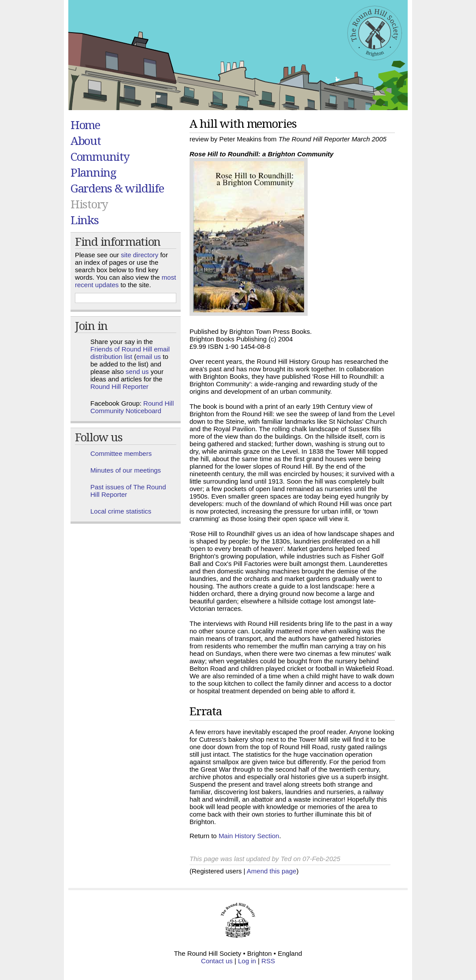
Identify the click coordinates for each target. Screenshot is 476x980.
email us (149, 357)
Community (100, 156)
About (86, 141)
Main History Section (249, 836)
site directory (139, 255)
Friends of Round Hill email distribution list (130, 353)
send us (137, 372)
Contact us (217, 961)
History (89, 204)
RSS (268, 961)
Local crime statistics (121, 511)
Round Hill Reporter (119, 386)
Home (85, 125)
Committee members (121, 453)
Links (85, 220)
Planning (93, 172)
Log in (247, 961)
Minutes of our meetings (126, 470)
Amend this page (272, 871)
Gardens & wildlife (117, 188)
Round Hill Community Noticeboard (132, 407)
